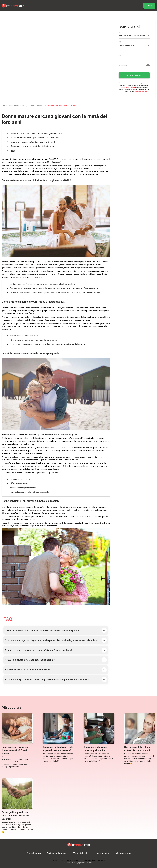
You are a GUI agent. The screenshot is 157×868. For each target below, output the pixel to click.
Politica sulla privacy (57, 853)
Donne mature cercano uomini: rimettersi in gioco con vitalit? (37, 133)
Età (120, 42)
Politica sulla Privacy (127, 87)
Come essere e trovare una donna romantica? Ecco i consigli (15, 750)
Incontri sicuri (103, 853)
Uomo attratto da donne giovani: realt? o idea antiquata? (36, 138)
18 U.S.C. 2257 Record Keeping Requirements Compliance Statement (78, 860)
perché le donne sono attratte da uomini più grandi (33, 142)
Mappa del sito (123, 853)
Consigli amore (34, 853)
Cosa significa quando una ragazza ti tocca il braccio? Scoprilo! (15, 815)
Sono (121, 32)
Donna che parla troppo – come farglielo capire (96, 749)
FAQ (13, 151)
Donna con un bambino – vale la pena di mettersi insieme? (58, 749)
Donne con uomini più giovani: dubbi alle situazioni (33, 146)
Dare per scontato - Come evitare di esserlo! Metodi (137, 749)
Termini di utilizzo (141, 92)
